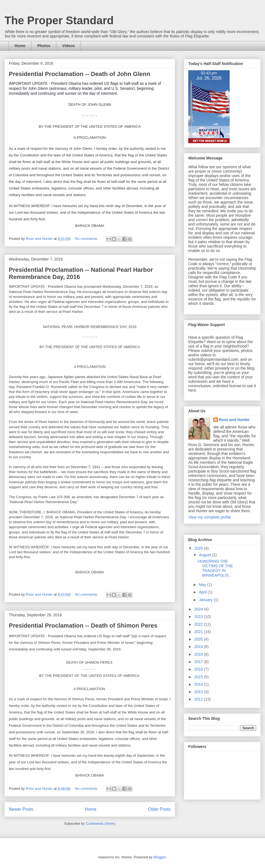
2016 (199, 669)
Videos (68, 46)
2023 (199, 617)
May (203, 585)
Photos (44, 46)
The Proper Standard (59, 20)
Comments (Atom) (101, 824)
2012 (199, 699)
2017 (199, 662)
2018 (199, 654)
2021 (199, 632)
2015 (199, 677)
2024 (199, 609)
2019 (199, 647)
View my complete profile (210, 517)
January (206, 600)
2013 (199, 692)
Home (20, 46)
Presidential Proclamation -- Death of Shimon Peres (83, 626)
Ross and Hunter (234, 420)
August (205, 555)
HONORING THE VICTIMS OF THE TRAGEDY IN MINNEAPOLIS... (215, 568)
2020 (199, 639)
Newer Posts (21, 809)
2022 (199, 624)
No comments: (87, 239)
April (203, 592)
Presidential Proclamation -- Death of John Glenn (79, 74)
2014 (199, 684)
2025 (199, 548)
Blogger (160, 857)
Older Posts (159, 809)
